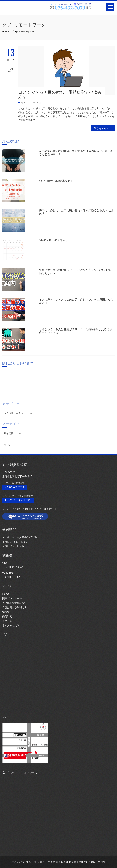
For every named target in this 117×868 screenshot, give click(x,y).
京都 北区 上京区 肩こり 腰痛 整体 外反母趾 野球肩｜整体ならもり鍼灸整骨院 (63, 862)
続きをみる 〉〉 (103, 128)
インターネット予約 (18, 500)
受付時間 (7, 616)
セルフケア (26, 102)
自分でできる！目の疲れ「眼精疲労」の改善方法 (60, 94)
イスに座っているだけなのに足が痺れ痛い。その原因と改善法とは (76, 301)
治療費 (6, 612)
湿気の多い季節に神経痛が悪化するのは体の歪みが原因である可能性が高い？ (76, 153)
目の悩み (37, 102)
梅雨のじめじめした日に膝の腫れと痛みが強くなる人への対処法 (76, 212)
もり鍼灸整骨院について (16, 603)
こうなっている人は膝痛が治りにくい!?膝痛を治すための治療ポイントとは (76, 331)
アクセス (7, 621)
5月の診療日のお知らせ (53, 240)
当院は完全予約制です (14, 607)
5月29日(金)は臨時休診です (56, 181)
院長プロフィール (12, 598)
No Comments (11, 70)
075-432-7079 (15, 487)
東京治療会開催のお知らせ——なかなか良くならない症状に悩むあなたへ (76, 271)
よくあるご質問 (11, 625)
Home (6, 594)
